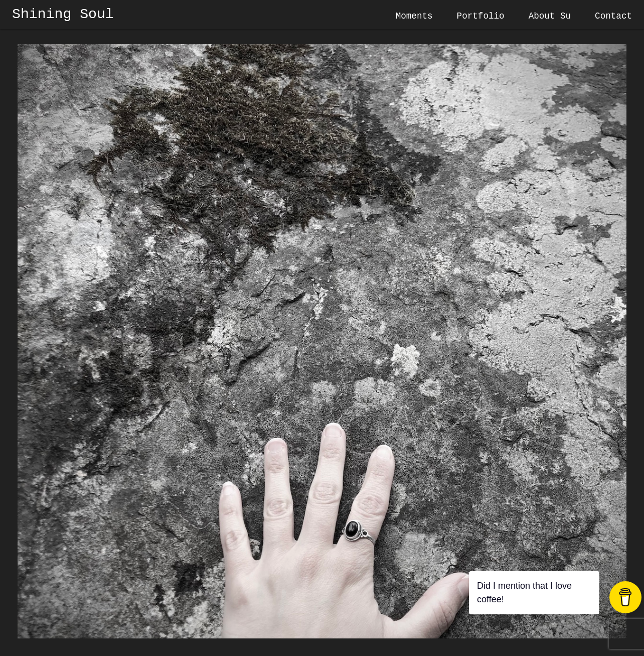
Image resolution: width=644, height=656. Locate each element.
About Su (550, 16)
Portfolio (481, 16)
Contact (613, 16)
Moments (414, 16)
